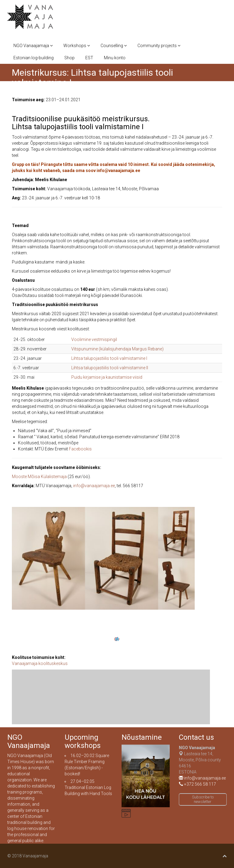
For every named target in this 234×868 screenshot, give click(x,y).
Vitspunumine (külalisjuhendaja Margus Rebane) (117, 349)
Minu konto (115, 58)
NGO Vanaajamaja (33, 46)
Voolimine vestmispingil (94, 339)
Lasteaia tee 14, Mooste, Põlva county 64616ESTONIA (200, 760)
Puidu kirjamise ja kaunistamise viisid (107, 377)
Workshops (77, 46)
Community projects (159, 46)
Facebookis (80, 449)
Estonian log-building (34, 58)
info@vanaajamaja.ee (94, 486)
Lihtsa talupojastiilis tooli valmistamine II (110, 368)
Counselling (114, 46)
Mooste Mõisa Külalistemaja (39, 477)
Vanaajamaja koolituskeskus (40, 663)
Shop (69, 58)
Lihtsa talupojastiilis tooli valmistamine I (109, 358)
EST (89, 58)
